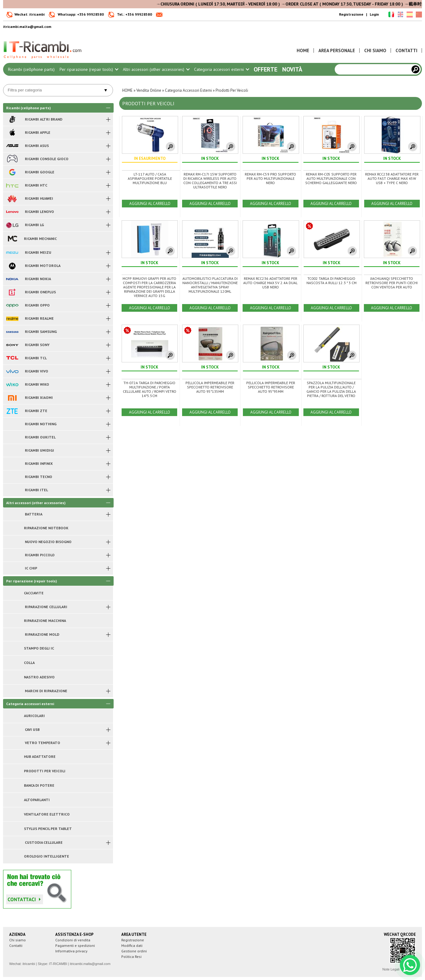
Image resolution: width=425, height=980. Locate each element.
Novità (292, 69)
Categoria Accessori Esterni (188, 90)
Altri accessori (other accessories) (156, 69)
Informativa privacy (71, 951)
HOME (127, 90)
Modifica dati (132, 945)
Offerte (265, 69)
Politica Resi (131, 957)
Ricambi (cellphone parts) (31, 69)
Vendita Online (149, 90)
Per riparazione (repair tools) (89, 69)
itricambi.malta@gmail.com (90, 964)
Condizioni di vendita (73, 940)
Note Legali (391, 969)
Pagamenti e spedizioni (75, 945)
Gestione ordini (134, 951)
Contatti (16, 945)
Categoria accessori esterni (221, 69)
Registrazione (351, 14)
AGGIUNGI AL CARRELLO (150, 204)
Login (374, 14)
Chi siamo (18, 940)
